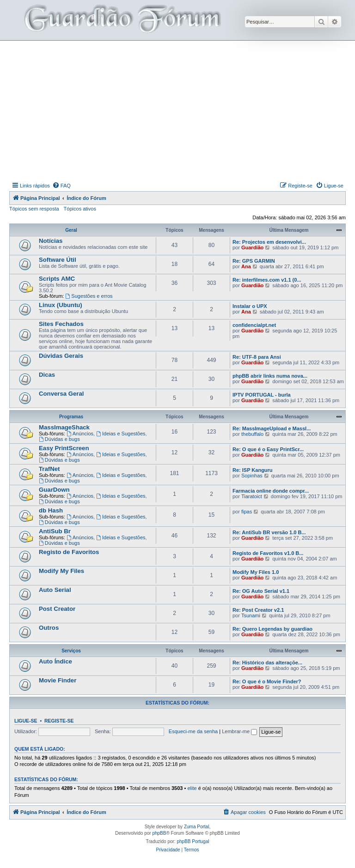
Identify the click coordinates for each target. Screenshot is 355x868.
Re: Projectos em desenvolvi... (269, 242)
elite (192, 788)
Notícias (51, 241)
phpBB (159, 833)
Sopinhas (252, 476)
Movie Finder (58, 680)
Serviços (71, 651)
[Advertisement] (182, 110)
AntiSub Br (55, 531)
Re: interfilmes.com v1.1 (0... (267, 280)
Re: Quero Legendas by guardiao (272, 629)
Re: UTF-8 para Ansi (257, 357)
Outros (49, 628)
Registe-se (59, 721)
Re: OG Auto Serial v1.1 (261, 591)
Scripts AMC (57, 279)
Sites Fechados (61, 324)
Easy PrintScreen (64, 448)
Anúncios (80, 434)
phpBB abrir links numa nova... (270, 376)
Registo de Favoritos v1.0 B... (268, 553)
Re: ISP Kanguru (253, 470)
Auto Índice (55, 661)
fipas (247, 512)
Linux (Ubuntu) (61, 305)
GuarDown (54, 490)
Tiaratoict (252, 496)
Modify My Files (61, 571)
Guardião (252, 247)
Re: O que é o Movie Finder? (267, 681)
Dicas (47, 375)
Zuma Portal (196, 827)
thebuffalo (252, 434)
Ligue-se (26, 721)
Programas (71, 417)
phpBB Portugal (193, 841)
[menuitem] (61, 186)
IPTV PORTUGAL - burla (262, 395)
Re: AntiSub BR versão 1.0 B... (269, 532)
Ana (246, 266)
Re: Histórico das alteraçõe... (267, 663)
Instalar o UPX (250, 306)
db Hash (51, 510)
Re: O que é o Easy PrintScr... (268, 449)
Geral (71, 230)
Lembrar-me (239, 731)
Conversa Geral (61, 394)
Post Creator (57, 609)
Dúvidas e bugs (59, 439)
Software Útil (58, 260)
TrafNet (49, 469)
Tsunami (251, 615)
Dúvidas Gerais (61, 356)
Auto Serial (55, 590)
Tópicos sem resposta (34, 209)
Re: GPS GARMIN (254, 261)
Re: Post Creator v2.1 (258, 610)
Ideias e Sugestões (121, 434)
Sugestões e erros (89, 296)
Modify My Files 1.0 (256, 572)
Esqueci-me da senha (193, 731)
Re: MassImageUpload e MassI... (272, 428)
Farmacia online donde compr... (271, 491)
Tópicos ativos (80, 209)
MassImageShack (64, 427)
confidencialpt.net (254, 325)
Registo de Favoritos (69, 552)
